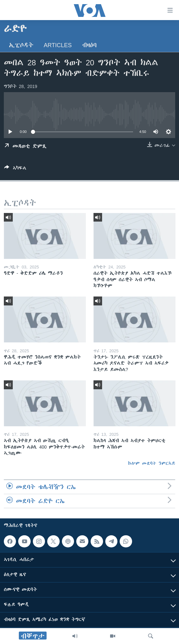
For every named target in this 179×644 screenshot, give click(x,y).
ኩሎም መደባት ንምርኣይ (152, 463)
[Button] (15, 169)
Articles (58, 45)
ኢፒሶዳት (21, 45)
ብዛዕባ (89, 45)
